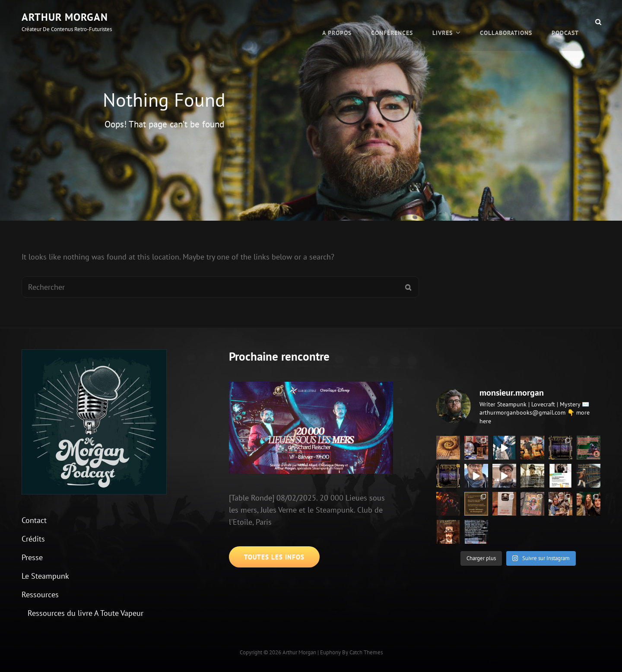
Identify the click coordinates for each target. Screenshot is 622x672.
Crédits (33, 539)
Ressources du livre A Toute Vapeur (86, 613)
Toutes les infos (274, 557)
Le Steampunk (45, 576)
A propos (337, 22)
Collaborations (506, 22)
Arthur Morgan (65, 17)
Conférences (392, 22)
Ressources (40, 594)
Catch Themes (366, 652)
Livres (443, 22)
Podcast (565, 22)
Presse (32, 557)
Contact (34, 520)
